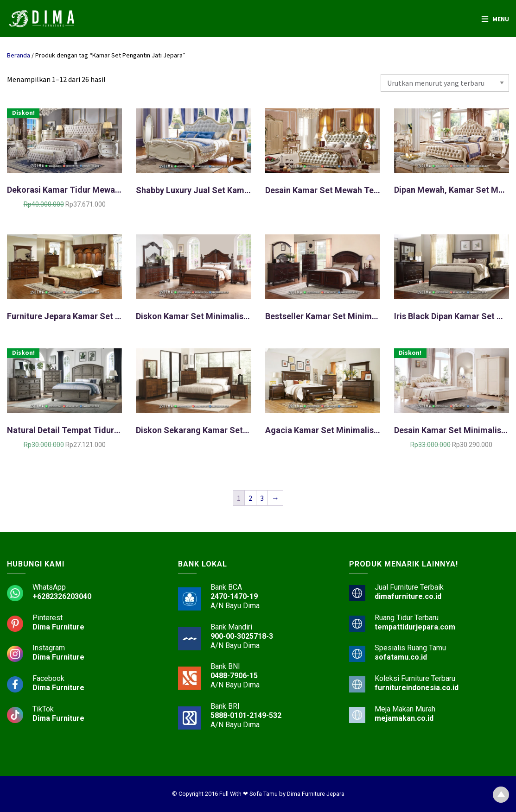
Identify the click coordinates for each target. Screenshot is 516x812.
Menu (501, 19)
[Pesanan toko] (445, 83)
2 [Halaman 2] (250, 498)
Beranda (19, 55)
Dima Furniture (58, 627)
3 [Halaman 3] (262, 498)
